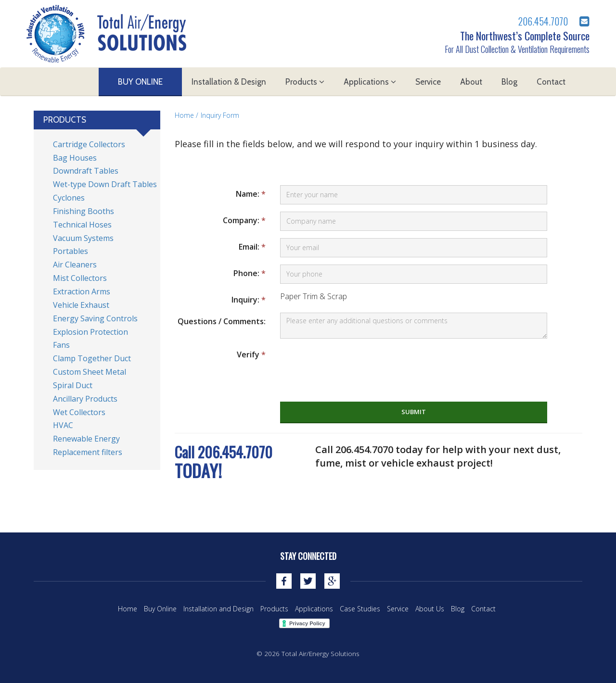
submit (414, 412)
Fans (61, 345)
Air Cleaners (75, 265)
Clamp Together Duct (92, 358)
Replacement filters (88, 452)
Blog (509, 82)
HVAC (63, 425)
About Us (430, 609)
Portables (71, 251)
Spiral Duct (73, 385)
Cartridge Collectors (89, 144)
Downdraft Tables (86, 171)
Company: (244, 220)
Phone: (250, 273)
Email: (252, 247)
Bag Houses (75, 158)
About (471, 82)
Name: (251, 194)
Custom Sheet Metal (90, 372)
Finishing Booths (83, 211)
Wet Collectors (79, 412)
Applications (370, 82)
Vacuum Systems (83, 238)
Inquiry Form (220, 115)
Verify (251, 354)
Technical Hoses (82, 225)
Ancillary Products (85, 399)
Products (305, 82)
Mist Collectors (80, 278)
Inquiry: (249, 300)
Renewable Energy (86, 439)
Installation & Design (229, 82)
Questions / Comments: (222, 321)
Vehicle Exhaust (81, 305)
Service (428, 82)
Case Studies (360, 609)
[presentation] (353, 365)
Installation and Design (218, 609)
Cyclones (69, 198)
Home (184, 115)
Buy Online (140, 82)
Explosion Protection (90, 332)
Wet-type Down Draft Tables (105, 184)
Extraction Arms (82, 291)
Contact (551, 82)
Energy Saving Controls (95, 318)
